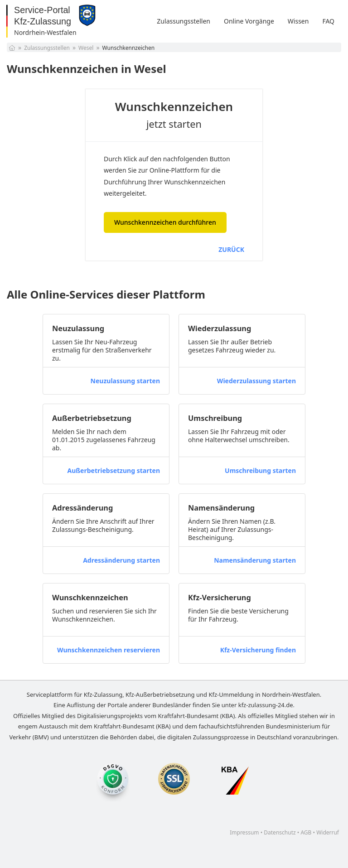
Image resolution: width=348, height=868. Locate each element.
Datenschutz (280, 832)
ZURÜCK (231, 249)
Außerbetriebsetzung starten (114, 470)
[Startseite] (12, 48)
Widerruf (328, 832)
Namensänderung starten (255, 560)
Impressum (244, 832)
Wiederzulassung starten (256, 381)
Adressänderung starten (121, 560)
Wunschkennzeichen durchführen (165, 222)
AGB (306, 832)
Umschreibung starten (260, 470)
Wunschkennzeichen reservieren (109, 650)
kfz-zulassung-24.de (266, 705)
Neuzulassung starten (125, 381)
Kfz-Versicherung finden (258, 650)
